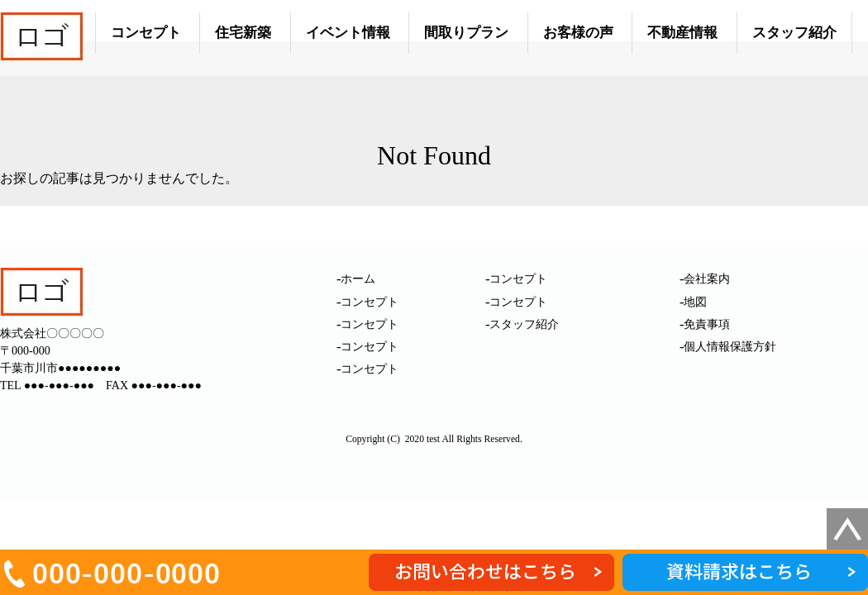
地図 (695, 302)
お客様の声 (578, 33)
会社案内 (707, 279)
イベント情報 (348, 33)
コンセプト (146, 33)
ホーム (358, 279)
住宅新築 (243, 33)
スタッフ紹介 (794, 33)
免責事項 (707, 324)
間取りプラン (466, 33)
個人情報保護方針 (730, 347)
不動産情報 (682, 33)
